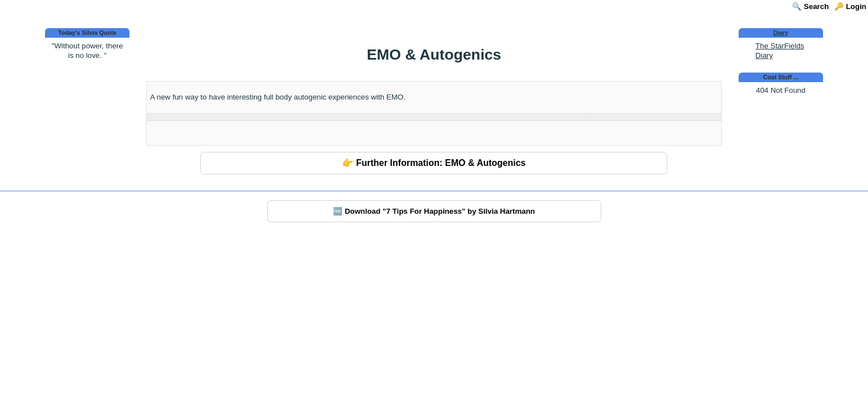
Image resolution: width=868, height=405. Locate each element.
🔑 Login (850, 6)
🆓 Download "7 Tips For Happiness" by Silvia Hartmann (434, 211)
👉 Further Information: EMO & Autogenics (434, 163)
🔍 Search (810, 6)
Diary (781, 33)
